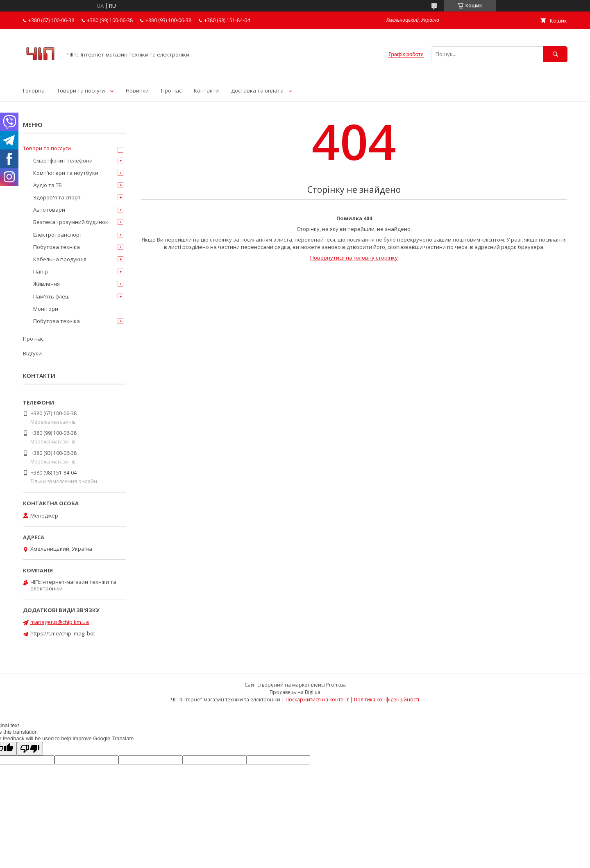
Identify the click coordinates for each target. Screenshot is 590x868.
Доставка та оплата (257, 90)
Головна (34, 90)
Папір (41, 271)
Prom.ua (336, 685)
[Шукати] (555, 54)
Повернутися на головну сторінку (354, 258)
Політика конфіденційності (387, 700)
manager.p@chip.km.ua (60, 622)
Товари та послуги (81, 90)
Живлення (47, 284)
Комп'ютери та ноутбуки (66, 173)
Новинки (137, 90)
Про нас (171, 90)
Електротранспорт (58, 235)
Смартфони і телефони (63, 160)
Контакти (206, 90)
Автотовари (49, 210)
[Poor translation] (30, 749)
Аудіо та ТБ (48, 185)
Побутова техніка (57, 247)
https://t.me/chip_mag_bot (63, 633)
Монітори (46, 309)
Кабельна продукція (60, 259)
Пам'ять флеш (51, 296)
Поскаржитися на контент (317, 700)
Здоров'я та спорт (57, 197)
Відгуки (32, 353)
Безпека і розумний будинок (71, 222)
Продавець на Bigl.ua (295, 692)
